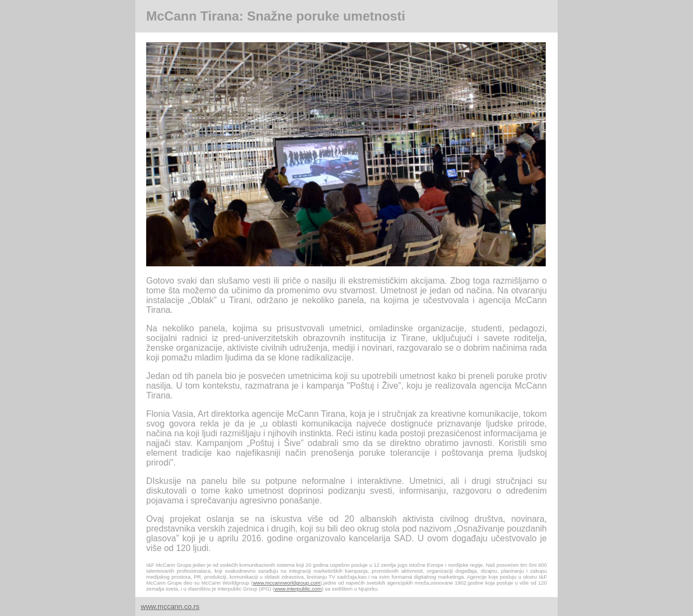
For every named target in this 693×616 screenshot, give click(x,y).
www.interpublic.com (298, 589)
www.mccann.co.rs (170, 607)
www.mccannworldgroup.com (287, 583)
